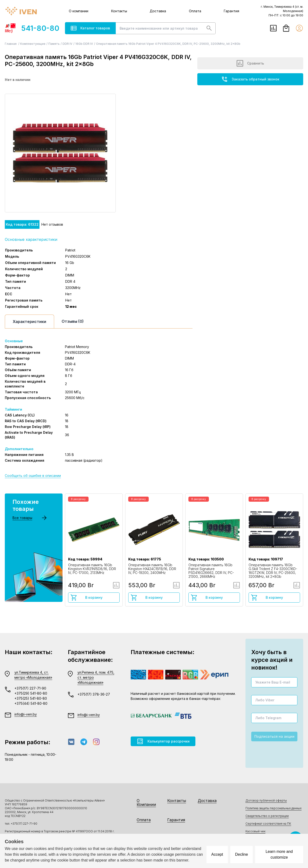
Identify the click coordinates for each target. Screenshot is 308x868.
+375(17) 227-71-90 (30, 688)
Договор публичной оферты (266, 800)
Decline (241, 854)
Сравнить (250, 63)
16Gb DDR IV (84, 44)
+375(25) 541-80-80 (31, 698)
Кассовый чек (255, 831)
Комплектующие (33, 44)
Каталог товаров (90, 28)
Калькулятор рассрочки (163, 741)
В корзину (86, 598)
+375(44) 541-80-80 (31, 703)
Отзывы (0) (73, 321)
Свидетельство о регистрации (267, 816)
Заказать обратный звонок (250, 79)
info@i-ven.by (26, 714)
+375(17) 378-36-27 (94, 694)
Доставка (158, 11)
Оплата (195, 11)
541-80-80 (32, 28)
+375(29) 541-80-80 (31, 693)
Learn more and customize (279, 854)
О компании (79, 11)
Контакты (119, 11)
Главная (11, 44)
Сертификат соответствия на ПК (268, 824)
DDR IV (67, 44)
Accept (217, 854)
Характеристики (29, 322)
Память (54, 44)
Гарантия (231, 11)
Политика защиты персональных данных (273, 808)
